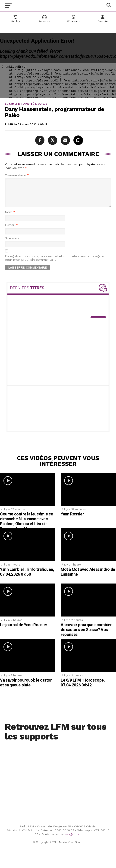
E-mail (11, 231)
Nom (10, 218)
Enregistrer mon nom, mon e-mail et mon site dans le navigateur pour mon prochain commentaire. (56, 263)
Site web (12, 244)
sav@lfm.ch (73, 840)
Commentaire (17, 175)
